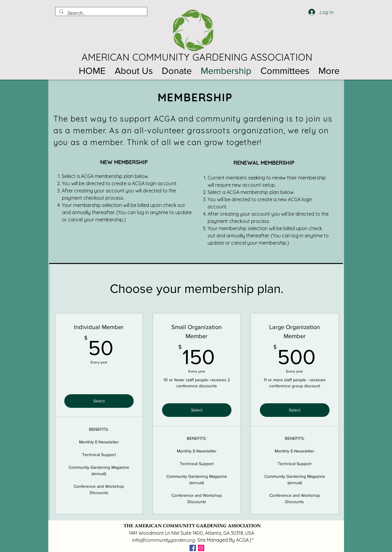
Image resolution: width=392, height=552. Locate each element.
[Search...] (101, 13)
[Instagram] (201, 548)
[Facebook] (193, 548)
